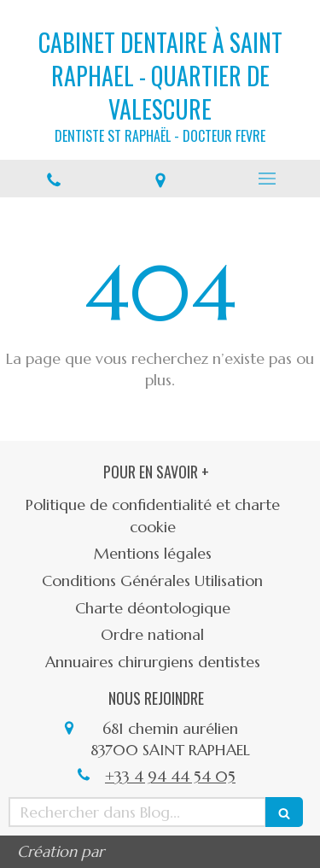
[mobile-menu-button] (267, 179)
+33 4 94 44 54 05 (170, 776)
